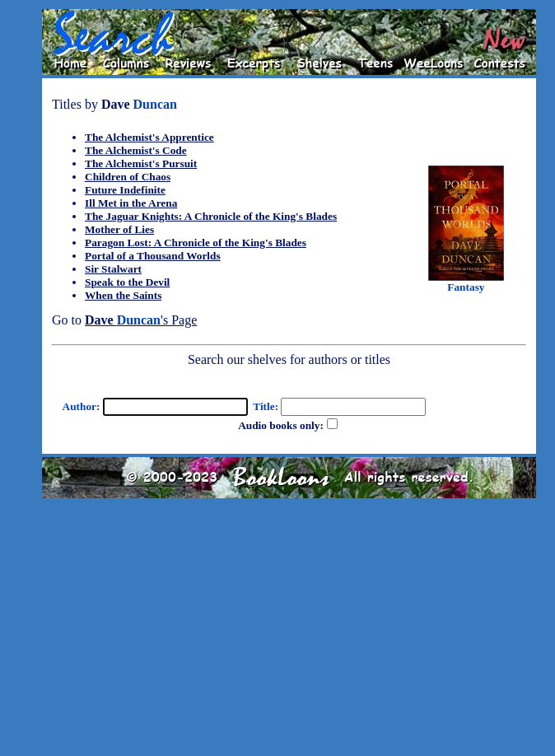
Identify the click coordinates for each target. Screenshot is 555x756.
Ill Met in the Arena (131, 203)
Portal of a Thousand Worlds (153, 256)
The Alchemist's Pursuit (141, 163)
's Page (141, 320)
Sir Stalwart (113, 269)
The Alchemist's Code (136, 150)
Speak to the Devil (127, 282)
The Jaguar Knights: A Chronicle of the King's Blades (211, 216)
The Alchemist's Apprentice (149, 137)
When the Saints (123, 295)
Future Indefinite (125, 190)
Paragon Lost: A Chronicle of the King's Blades (196, 243)
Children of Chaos (128, 177)
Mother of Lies (119, 229)
